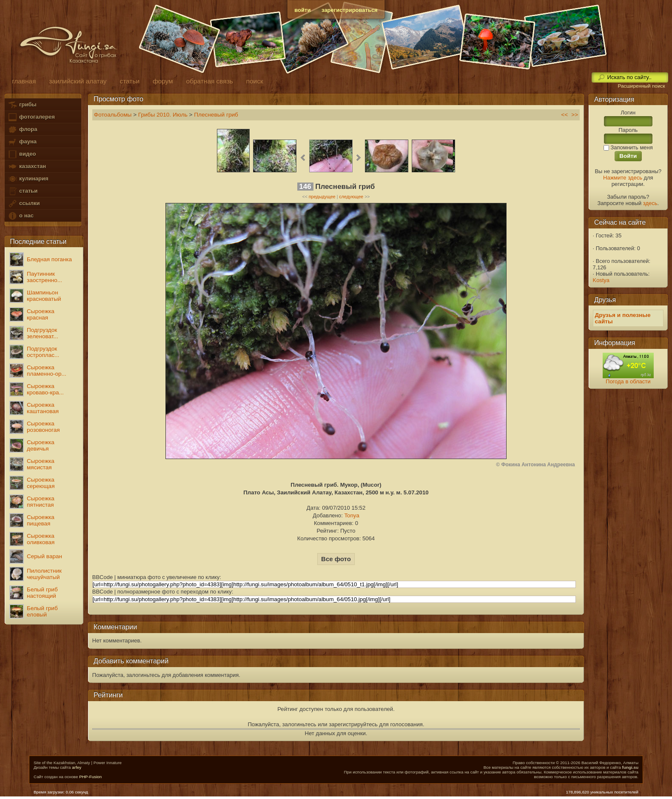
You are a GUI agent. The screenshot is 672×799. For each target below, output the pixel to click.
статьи (23, 191)
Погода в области (628, 381)
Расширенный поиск (641, 86)
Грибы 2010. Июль (163, 115)
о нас (20, 216)
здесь (650, 203)
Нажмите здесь (623, 178)
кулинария (28, 179)
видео (22, 154)
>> (575, 115)
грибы (22, 105)
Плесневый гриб (216, 115)
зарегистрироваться (350, 10)
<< (564, 115)
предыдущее (322, 197)
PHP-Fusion (90, 777)
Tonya (352, 515)
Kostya (601, 280)
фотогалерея (31, 117)
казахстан (27, 167)
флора (22, 130)
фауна (22, 142)
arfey (77, 767)
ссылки (24, 204)
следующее (351, 197)
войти (302, 10)
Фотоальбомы (113, 115)
